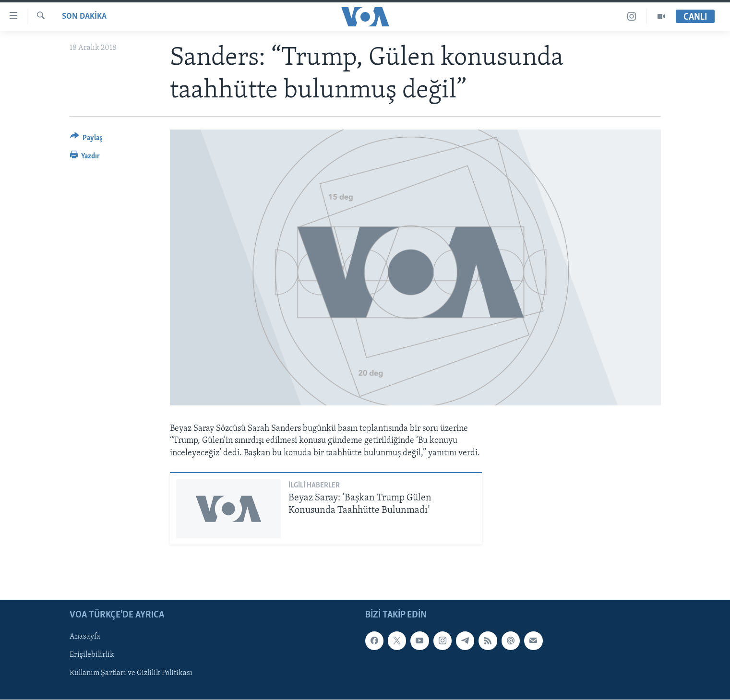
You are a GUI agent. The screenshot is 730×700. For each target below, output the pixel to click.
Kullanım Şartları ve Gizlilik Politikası (131, 674)
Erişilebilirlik (92, 655)
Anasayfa (85, 637)
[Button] (87, 139)
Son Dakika (84, 17)
